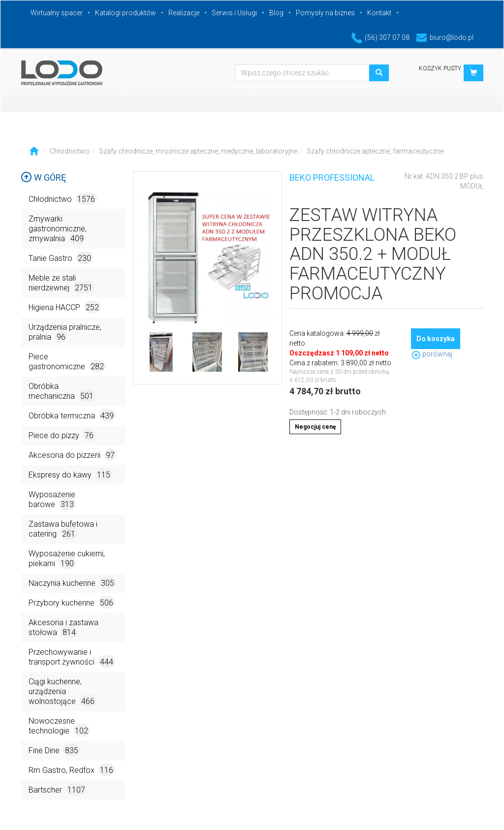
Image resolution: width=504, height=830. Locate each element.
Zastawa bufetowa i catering (63, 529)
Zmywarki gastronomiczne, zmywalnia (58, 229)
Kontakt (379, 13)
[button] (473, 73)
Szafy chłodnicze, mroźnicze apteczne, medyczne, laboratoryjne (198, 151)
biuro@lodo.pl (445, 37)
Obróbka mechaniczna (62, 392)
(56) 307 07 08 (380, 37)
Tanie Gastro (61, 258)
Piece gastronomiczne (67, 362)
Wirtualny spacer (57, 13)
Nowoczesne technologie (59, 726)
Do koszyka (436, 339)
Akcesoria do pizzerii (73, 455)
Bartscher (58, 789)
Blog (276, 13)
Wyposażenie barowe (52, 500)
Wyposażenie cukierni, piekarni (67, 559)
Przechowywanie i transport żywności (72, 657)
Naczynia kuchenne (72, 583)
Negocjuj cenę (315, 427)
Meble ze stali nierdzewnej (62, 283)
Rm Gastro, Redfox (72, 770)
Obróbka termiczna (72, 415)
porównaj (432, 354)
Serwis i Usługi (234, 13)
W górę (43, 177)
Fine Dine (54, 750)
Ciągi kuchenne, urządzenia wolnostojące (63, 692)
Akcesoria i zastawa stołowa (63, 628)
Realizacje (184, 13)
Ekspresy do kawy (70, 474)
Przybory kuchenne (72, 602)
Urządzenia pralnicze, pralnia (65, 333)
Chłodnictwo (70, 151)
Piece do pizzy (62, 435)
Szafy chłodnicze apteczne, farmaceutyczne (375, 151)
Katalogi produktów (126, 13)
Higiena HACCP (65, 307)
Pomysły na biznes (325, 13)
